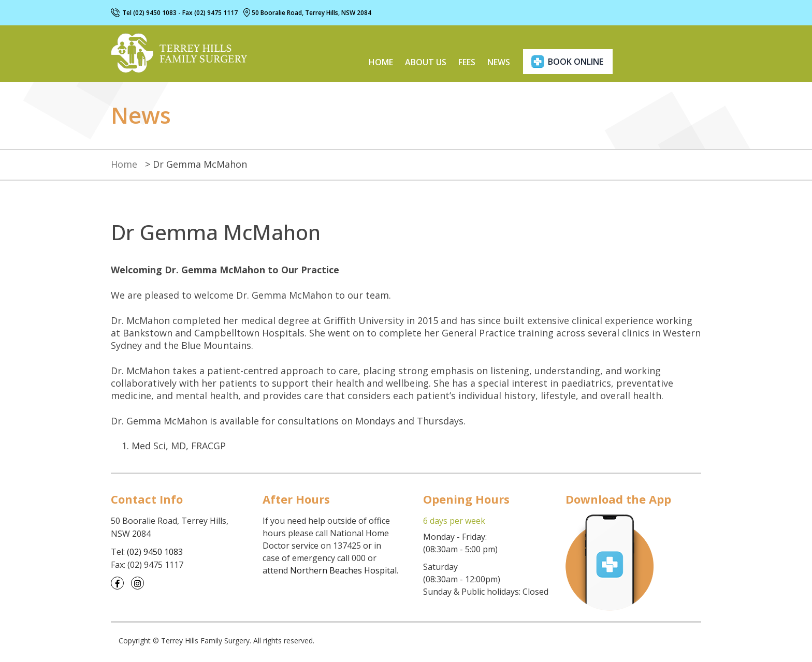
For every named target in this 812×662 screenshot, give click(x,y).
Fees (467, 62)
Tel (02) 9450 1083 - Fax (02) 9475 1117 (180, 13)
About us (426, 62)
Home (381, 62)
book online (576, 62)
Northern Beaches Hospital (343, 570)
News (499, 62)
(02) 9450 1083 (155, 552)
